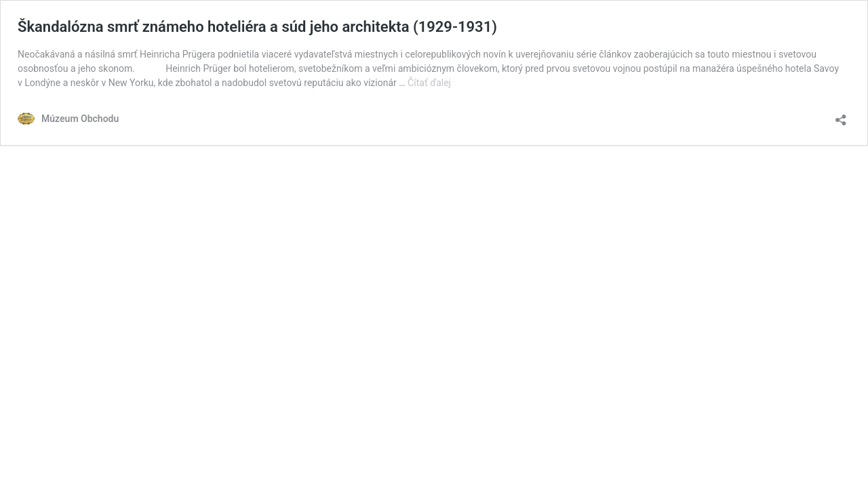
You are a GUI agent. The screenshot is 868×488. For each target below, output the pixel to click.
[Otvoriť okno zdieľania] (841, 116)
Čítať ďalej (429, 83)
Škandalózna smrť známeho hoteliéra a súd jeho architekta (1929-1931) (257, 27)
